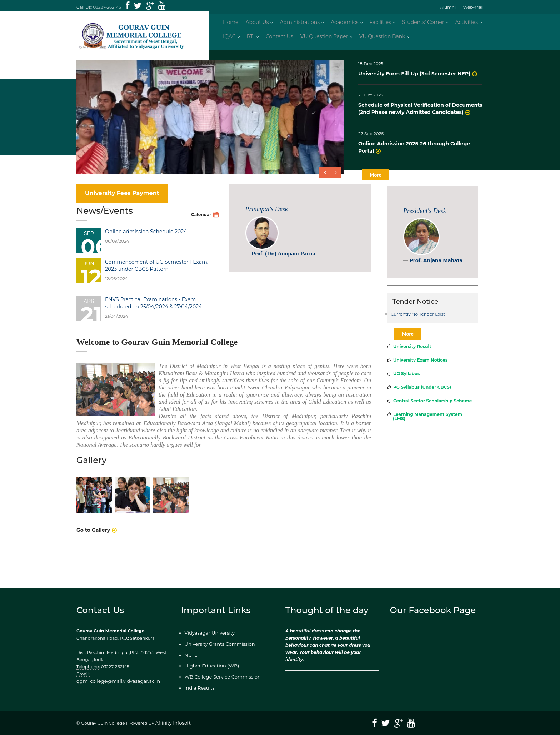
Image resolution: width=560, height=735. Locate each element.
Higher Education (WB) (209, 668)
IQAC (229, 39)
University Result (412, 352)
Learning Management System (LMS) (427, 422)
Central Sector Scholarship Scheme (432, 406)
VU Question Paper (324, 39)
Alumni (448, 7)
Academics (344, 25)
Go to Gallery (93, 536)
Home (231, 25)
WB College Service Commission (219, 679)
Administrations (300, 25)
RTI (251, 39)
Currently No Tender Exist (418, 320)
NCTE (191, 658)
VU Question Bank (382, 39)
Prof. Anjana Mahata (436, 266)
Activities (467, 25)
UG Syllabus (406, 379)
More (376, 181)
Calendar (201, 220)
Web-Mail (473, 7)
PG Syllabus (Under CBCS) (422, 393)
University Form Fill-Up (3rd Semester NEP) (414, 79)
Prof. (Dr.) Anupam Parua (283, 260)
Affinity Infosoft (172, 723)
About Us (257, 25)
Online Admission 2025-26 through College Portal (414, 153)
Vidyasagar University (207, 637)
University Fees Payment (122, 199)
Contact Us (279, 39)
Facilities (381, 25)
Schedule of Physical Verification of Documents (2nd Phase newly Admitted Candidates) (420, 114)
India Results (198, 689)
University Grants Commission (217, 647)
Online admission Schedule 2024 (146, 237)
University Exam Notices (420, 366)
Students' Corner (423, 25)
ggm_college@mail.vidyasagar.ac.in (129, 678)
